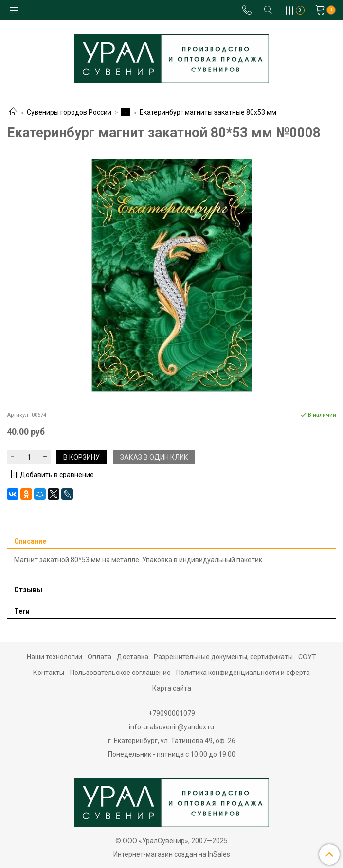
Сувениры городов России (69, 112)
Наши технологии (54, 657)
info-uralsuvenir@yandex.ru (171, 727)
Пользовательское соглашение (120, 673)
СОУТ (307, 657)
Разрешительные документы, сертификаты (223, 657)
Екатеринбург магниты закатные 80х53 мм (208, 112)
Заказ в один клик (154, 457)
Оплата (99, 657)
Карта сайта (172, 688)
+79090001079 (172, 713)
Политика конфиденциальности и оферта (243, 673)
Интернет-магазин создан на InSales (172, 854)
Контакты (49, 673)
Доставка (133, 657)
